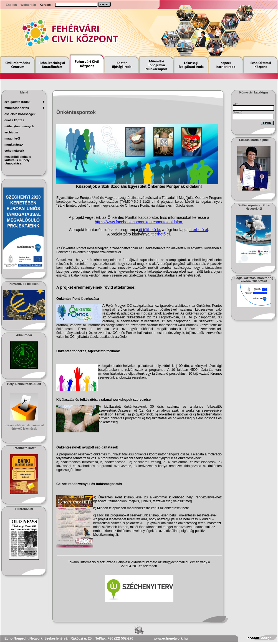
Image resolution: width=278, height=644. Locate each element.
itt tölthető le (149, 230)
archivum (11, 132)
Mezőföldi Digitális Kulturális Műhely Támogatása (18, 160)
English (11, 5)
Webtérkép (28, 5)
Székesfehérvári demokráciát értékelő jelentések (24, 427)
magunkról (12, 138)
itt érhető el (198, 230)
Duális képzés (14, 120)
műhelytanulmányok (19, 126)
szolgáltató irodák (17, 102)
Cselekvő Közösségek (20, 114)
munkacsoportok (17, 108)
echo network (14, 151)
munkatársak (14, 144)
